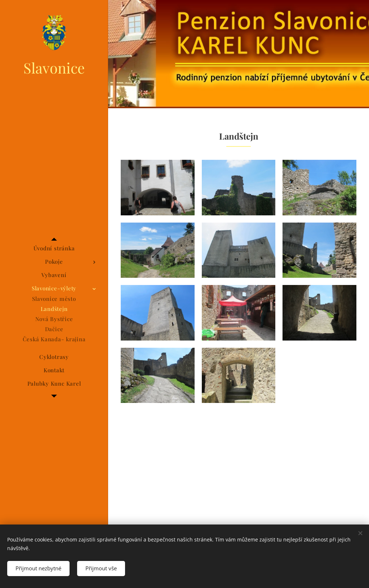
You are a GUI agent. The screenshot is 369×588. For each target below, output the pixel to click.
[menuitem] (54, 248)
